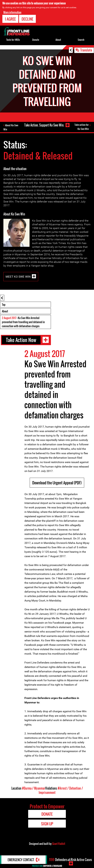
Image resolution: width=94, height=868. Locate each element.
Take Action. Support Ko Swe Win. (44, 125)
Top (4, 305)
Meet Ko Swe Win (18, 277)
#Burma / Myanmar (34, 788)
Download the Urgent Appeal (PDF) (57, 483)
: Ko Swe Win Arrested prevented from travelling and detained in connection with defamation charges (23, 322)
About (5, 311)
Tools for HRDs (13, 40)
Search (81, 40)
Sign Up (47, 824)
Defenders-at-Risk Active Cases (70, 860)
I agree (10, 19)
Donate (36, 40)
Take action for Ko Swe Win (82, 127)
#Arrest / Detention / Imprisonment (61, 790)
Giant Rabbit (59, 844)
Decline (27, 19)
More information (12, 12)
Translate (86, 50)
